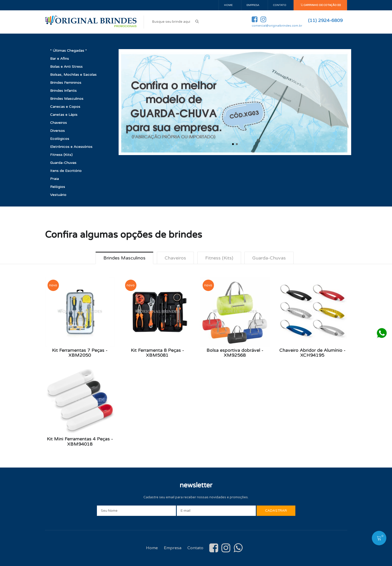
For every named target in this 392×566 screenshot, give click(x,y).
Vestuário (58, 195)
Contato (280, 5)
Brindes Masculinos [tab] (124, 258)
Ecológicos (60, 139)
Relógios (58, 187)
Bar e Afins (60, 59)
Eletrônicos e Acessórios (71, 147)
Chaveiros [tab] (175, 258)
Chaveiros (59, 123)
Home (228, 5)
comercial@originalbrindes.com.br (277, 26)
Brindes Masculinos (67, 99)
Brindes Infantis (63, 91)
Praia (55, 179)
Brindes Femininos (66, 83)
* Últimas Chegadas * (68, 51)
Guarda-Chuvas (63, 163)
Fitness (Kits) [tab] (219, 258)
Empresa (253, 5)
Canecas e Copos (65, 107)
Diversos (57, 131)
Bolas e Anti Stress (66, 67)
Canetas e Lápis (64, 115)
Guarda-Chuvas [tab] (269, 258)
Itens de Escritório (66, 171)
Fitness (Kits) (61, 155)
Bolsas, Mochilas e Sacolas (73, 75)
